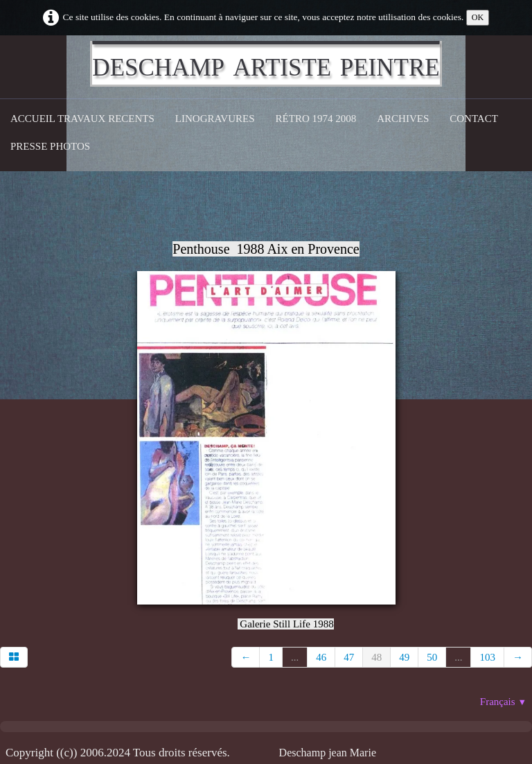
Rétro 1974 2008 (316, 119)
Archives (403, 119)
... (295, 657)
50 (432, 657)
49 (404, 657)
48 (376, 657)
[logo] (266, 64)
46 (321, 657)
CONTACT (474, 119)
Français (503, 702)
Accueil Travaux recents (82, 119)
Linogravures (215, 119)
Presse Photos (50, 146)
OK (478, 17)
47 (349, 657)
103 (487, 657)
